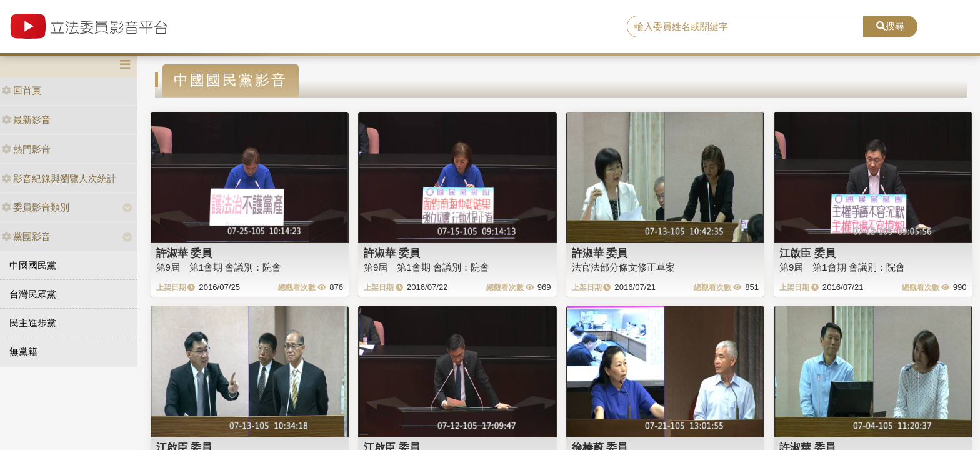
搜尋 (890, 26)
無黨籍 (23, 352)
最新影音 (26, 120)
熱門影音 (26, 149)
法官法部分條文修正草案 (623, 267)
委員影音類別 (36, 207)
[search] (746, 27)
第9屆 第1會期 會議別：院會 (219, 267)
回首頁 (22, 90)
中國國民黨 (33, 265)
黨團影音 (26, 237)
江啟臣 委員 (807, 253)
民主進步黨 (33, 323)
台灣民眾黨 (33, 294)
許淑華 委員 (184, 253)
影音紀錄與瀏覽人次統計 (59, 178)
